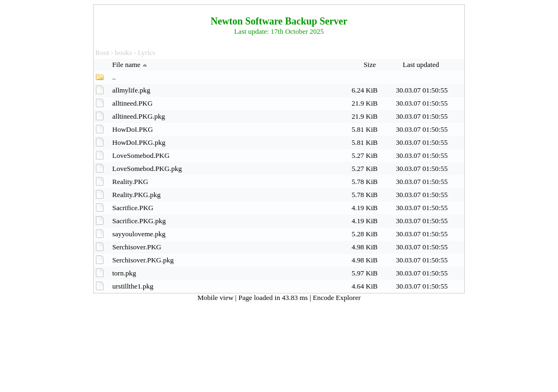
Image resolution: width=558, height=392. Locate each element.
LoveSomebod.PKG (141, 155)
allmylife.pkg (131, 90)
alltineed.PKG (132, 103)
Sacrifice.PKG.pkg (139, 221)
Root (102, 53)
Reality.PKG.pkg (137, 195)
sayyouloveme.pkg (139, 234)
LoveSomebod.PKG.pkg (147, 169)
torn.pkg (124, 273)
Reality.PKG (130, 182)
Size (371, 65)
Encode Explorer (337, 298)
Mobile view (216, 298)
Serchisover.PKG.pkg (143, 260)
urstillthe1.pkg (133, 286)
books (123, 53)
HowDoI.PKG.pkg (139, 142)
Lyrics (147, 53)
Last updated (422, 65)
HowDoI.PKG (133, 129)
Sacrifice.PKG (133, 208)
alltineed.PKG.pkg (139, 116)
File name (131, 65)
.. (114, 77)
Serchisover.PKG (137, 247)
